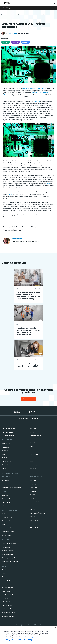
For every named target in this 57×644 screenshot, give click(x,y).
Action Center (6, 444)
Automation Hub (7, 461)
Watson (10, 194)
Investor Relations (7, 588)
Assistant (5, 458)
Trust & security (7, 591)
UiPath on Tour (34, 517)
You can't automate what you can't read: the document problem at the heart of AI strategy (28, 296)
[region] (28, 635)
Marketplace (33, 443)
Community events (8, 532)
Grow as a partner (7, 554)
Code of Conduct (7, 609)
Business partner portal (9, 558)
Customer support (8, 436)
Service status (6, 535)
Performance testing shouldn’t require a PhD (27, 365)
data (48, 184)
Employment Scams (8, 616)
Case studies (33, 488)
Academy (5, 495)
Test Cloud (33, 469)
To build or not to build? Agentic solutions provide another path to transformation (28, 331)
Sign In (35, 418)
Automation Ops (7, 465)
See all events (34, 527)
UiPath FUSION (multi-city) (37, 513)
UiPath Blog (33, 480)
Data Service (33, 429)
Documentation (7, 521)
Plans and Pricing (7, 432)
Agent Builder (6, 447)
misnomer (37, 101)
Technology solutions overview (11, 488)
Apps (4, 454)
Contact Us (23, 418)
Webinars (32, 495)
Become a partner (8, 551)
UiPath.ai (5, 573)
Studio (31, 461)
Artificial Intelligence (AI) (13, 230)
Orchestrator (33, 450)
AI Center (5, 451)
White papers (34, 491)
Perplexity (15, 42)
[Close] (56, 628)
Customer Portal (7, 517)
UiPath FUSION (34, 510)
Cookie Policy (29, 637)
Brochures (33, 498)
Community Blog (7, 528)
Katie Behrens (13, 33)
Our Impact (6, 598)
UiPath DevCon (34, 520)
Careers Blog (6, 581)
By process (5, 484)
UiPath (33, 524)
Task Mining (33, 465)
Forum (4, 524)
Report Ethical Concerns (9, 613)
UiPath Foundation (8, 605)
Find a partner (6, 547)
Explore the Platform (9, 429)
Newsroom (5, 584)
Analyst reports (34, 484)
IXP (30, 439)
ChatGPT (6, 42)
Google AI (25, 42)
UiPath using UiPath (8, 595)
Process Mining (34, 454)
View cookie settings (25, 640)
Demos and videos (35, 502)
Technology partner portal (10, 561)
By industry (5, 480)
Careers (4, 577)
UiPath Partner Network (9, 544)
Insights (32, 432)
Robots (32, 458)
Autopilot (5, 468)
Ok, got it (10, 640)
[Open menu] (55, 3)
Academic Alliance (8, 499)
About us (5, 570)
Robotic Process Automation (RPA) (34, 89)
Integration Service (35, 436)
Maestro (32, 446)
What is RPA (6, 506)
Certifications (6, 502)
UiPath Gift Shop (7, 602)
